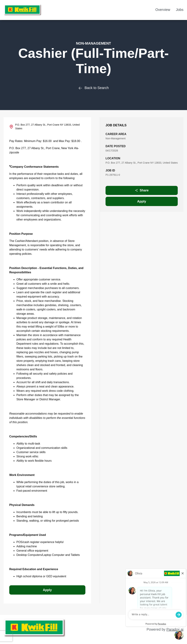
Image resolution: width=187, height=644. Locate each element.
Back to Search (93, 88)
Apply (142, 201)
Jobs (180, 10)
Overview (163, 10)
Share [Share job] (142, 190)
